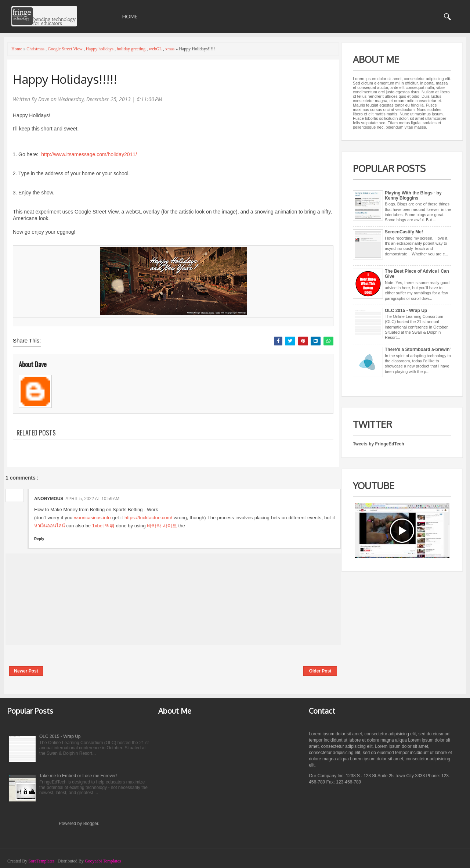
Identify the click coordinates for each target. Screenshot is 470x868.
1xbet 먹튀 (103, 526)
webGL (156, 49)
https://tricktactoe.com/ (148, 518)
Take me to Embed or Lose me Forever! (78, 776)
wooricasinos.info (93, 518)
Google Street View (66, 49)
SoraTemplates (41, 861)
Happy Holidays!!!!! (65, 79)
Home (130, 16)
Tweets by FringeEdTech (379, 444)
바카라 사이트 (162, 526)
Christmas (36, 49)
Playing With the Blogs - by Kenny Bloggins (413, 196)
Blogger (91, 824)
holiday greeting (132, 49)
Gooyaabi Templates (103, 861)
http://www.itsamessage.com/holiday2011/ (89, 154)
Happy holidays (100, 49)
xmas (170, 49)
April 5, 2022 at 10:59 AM (92, 499)
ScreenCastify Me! (404, 232)
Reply (39, 539)
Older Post (320, 671)
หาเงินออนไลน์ (50, 526)
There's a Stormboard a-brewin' (418, 349)
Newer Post (26, 671)
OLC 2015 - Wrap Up (406, 311)
